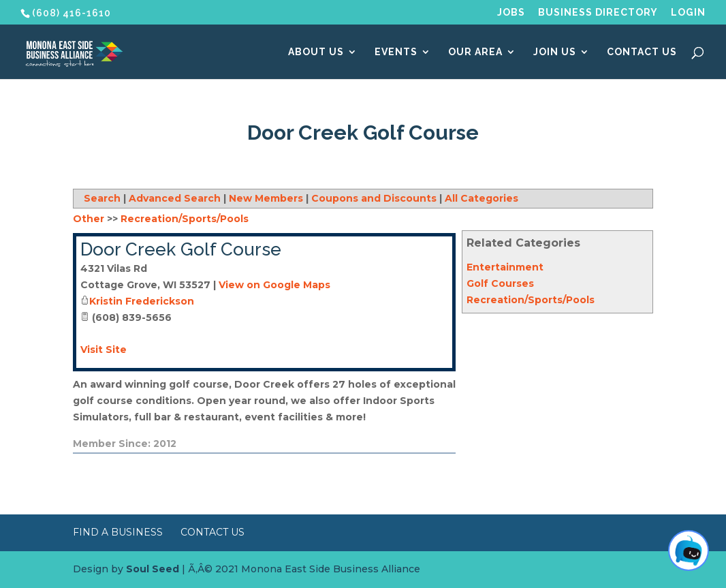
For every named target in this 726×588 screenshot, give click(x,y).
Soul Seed (153, 569)
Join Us (555, 52)
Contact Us (642, 52)
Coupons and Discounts (374, 198)
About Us (316, 52)
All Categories (482, 198)
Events (396, 52)
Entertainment (505, 267)
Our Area (475, 52)
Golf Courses (500, 283)
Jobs (511, 13)
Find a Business (118, 532)
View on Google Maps (274, 285)
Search (102, 198)
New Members (266, 198)
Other (89, 219)
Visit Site (104, 350)
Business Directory (598, 13)
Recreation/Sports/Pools (531, 300)
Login (688, 13)
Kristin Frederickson (142, 301)
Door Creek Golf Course (181, 249)
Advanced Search (175, 198)
